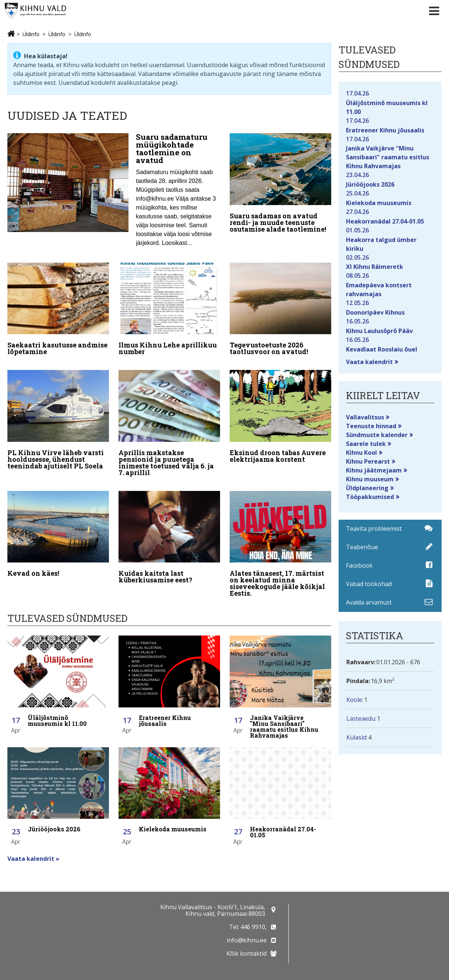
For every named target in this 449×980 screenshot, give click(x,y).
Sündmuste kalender (377, 435)
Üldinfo (31, 34)
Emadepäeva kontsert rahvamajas (390, 285)
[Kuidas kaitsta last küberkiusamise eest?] (169, 531)
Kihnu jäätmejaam (374, 470)
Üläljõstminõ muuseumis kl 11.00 (390, 102)
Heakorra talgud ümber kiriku (390, 239)
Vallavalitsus (365, 417)
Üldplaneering (367, 488)
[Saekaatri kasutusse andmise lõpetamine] (58, 308)
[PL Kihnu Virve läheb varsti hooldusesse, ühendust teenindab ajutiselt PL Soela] (58, 417)
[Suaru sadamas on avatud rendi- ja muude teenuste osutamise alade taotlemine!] (280, 185)
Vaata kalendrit (369, 362)
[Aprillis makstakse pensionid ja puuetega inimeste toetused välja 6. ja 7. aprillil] (169, 420)
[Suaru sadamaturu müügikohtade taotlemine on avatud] (114, 192)
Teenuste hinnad (371, 426)
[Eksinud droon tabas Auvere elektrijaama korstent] (280, 413)
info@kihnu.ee (247, 940)
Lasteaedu (361, 718)
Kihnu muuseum (370, 479)
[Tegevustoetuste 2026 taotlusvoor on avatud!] (280, 308)
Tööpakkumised (370, 497)
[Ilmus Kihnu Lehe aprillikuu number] (169, 308)
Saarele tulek (366, 444)
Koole (354, 700)
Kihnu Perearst (368, 461)
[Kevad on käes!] (58, 528)
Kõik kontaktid (246, 953)
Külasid (356, 737)
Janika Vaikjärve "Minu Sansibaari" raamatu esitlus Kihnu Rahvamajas (390, 153)
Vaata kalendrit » (33, 851)
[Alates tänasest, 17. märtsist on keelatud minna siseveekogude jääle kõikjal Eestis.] (280, 538)
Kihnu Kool (361, 453)
